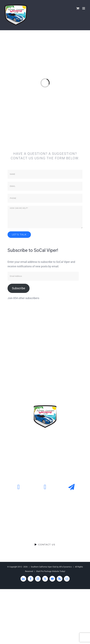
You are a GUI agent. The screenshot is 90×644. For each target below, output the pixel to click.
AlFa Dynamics (65, 567)
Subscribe (19, 288)
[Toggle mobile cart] (78, 8)
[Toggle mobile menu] (84, 8)
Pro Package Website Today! (53, 571)
